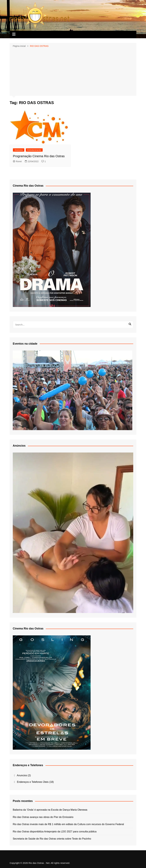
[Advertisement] (73, 71)
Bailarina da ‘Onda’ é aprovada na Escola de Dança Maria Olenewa (50, 810)
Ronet (17, 161)
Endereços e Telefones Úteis (33, 782)
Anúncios (19, 150)
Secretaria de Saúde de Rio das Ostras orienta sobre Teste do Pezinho (52, 839)
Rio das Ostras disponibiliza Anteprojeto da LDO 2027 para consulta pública (55, 832)
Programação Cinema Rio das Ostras (39, 156)
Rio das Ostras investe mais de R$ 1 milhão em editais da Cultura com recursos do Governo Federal (68, 824)
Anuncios (22, 775)
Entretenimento (34, 150)
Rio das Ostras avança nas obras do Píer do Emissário (43, 817)
